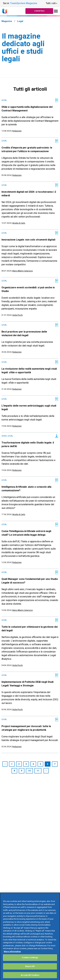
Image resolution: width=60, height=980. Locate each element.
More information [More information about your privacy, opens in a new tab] (12, 955)
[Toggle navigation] (56, 11)
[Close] (56, 900)
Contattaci (39, 11)
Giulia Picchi (18, 315)
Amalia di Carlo (19, 223)
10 (29, 771)
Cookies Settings (30, 961)
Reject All (30, 970)
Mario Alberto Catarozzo (23, 271)
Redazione (17, 131)
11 (38, 771)
